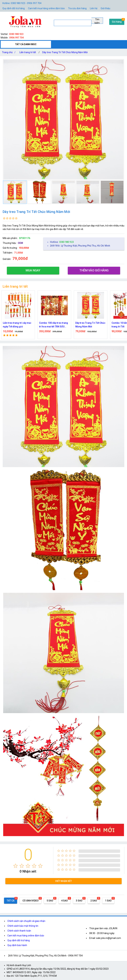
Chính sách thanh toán (19, 931)
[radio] (16, 866)
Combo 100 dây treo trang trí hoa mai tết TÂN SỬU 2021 (54, 325)
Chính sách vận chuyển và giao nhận (26, 921)
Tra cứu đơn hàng (77, 8)
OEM (20, 243)
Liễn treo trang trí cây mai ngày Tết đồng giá (17, 325)
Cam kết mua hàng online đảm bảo (46, 8)
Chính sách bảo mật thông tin (23, 926)
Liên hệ (94, 8)
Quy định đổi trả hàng (14, 8)
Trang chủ (9, 52)
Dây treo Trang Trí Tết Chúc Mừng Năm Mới (65, 52)
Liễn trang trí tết (28, 52)
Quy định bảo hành (17, 945)
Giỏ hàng (117, 22)
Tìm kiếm (97, 21)
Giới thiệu (105, 8)
